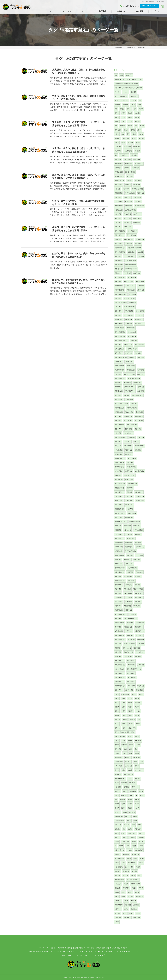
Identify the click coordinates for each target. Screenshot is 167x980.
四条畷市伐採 (119, 391)
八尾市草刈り (131, 661)
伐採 (135, 109)
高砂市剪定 (118, 589)
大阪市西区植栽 (133, 484)
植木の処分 (118, 901)
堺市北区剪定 (119, 206)
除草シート (118, 825)
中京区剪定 (139, 635)
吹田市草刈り (128, 593)
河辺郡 (130, 804)
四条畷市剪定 (119, 319)
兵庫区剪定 (118, 560)
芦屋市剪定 (138, 202)
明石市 (117, 143)
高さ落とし (134, 909)
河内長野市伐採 (119, 349)
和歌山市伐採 (140, 282)
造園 (121, 75)
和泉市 (134, 694)
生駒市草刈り (137, 197)
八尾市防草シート (131, 260)
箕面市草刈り (119, 429)
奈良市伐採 (137, 159)
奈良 (123, 134)
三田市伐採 (134, 155)
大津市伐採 (138, 353)
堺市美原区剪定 (119, 235)
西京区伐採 (118, 606)
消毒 (141, 762)
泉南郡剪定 (139, 690)
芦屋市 (137, 715)
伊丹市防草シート (120, 484)
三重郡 (117, 922)
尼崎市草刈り (129, 564)
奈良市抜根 (137, 606)
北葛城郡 (137, 779)
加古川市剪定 (140, 623)
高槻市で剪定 (140, 501)
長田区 (117, 121)
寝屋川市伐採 (119, 631)
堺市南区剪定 (124, 155)
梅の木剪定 (137, 757)
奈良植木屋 (129, 244)
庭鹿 (125, 749)
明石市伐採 (129, 450)
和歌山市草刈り (129, 282)
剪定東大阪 (139, 412)
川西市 (141, 109)
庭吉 (136, 749)
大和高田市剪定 (119, 176)
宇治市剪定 (118, 298)
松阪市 (126, 901)
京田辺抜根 (129, 597)
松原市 (123, 707)
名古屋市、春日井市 (133, 880)
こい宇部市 (131, 686)
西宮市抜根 (130, 488)
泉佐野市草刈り (119, 370)
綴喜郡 (117, 892)
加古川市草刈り (139, 471)
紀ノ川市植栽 (132, 458)
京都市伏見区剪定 (137, 189)
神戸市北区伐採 (130, 193)
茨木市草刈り (128, 420)
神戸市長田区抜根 (129, 307)
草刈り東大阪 (128, 416)
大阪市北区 (126, 138)
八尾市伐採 (141, 286)
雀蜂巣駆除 (133, 791)
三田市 (117, 694)
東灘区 (137, 753)
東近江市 (117, 837)
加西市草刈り (131, 682)
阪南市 (123, 808)
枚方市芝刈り (129, 547)
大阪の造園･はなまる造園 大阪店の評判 (126, 84)
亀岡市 (137, 699)
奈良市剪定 (130, 176)
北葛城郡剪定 (119, 164)
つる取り (141, 842)
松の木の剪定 (119, 762)
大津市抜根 (127, 530)
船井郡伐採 (138, 602)
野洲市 (123, 833)
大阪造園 (140, 252)
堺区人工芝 (118, 446)
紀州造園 (128, 905)
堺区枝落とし (140, 547)
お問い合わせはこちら (150, 6)
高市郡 (123, 143)
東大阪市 (137, 151)
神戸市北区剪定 (138, 530)
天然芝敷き (127, 918)
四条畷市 (117, 753)
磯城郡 (117, 808)
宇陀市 (123, 711)
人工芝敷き (118, 918)
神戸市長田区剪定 (120, 277)
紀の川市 (127, 825)
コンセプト (129, 75)
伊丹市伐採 (133, 294)
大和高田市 (118, 774)
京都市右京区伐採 (129, 475)
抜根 (116, 155)
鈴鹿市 (126, 884)
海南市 (134, 846)
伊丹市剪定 (129, 164)
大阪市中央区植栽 (129, 374)
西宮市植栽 (118, 576)
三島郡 (127, 846)
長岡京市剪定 (119, 517)
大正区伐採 (118, 656)
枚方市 (141, 134)
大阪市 (117, 117)
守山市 (117, 833)
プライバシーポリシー (121, 100)
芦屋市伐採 (127, 147)
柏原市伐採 (127, 218)
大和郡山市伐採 (119, 328)
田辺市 (134, 888)
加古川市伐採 (119, 265)
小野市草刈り (128, 656)
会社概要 (133, 92)
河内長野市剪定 (139, 345)
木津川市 (123, 126)
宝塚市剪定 (137, 526)
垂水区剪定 (129, 454)
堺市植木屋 (127, 273)
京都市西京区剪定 (120, 686)
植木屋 (142, 126)
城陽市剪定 (137, 648)
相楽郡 (117, 707)
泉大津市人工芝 (130, 286)
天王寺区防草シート (121, 522)
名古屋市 (132, 812)
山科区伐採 (118, 147)
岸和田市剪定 (119, 454)
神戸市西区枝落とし (121, 614)
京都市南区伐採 (119, 669)
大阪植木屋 (141, 256)
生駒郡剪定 (138, 543)
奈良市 (126, 130)
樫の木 (137, 766)
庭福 (131, 749)
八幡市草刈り (119, 505)
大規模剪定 (118, 787)
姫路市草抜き (131, 673)
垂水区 (130, 113)
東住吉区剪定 (119, 471)
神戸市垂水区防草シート (134, 669)
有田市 (142, 859)
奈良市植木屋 (132, 332)
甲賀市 (125, 837)
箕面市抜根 (133, 303)
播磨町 (135, 816)
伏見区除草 (139, 555)
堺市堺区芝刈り (133, 231)
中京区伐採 (137, 147)
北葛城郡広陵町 (119, 880)
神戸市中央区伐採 (131, 265)
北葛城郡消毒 (129, 400)
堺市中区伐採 (140, 239)
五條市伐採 (135, 168)
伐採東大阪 (118, 416)
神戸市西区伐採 (119, 425)
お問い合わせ (134, 96)
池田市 (117, 745)
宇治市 (139, 105)
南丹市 (117, 703)
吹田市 (130, 117)
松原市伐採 (118, 442)
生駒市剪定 (118, 197)
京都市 (138, 143)
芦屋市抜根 (118, 387)
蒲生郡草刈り (119, 585)
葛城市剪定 (118, 627)
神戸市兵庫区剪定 (120, 252)
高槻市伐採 (137, 273)
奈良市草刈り (119, 244)
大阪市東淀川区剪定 (121, 294)
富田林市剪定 (131, 538)
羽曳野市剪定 (119, 362)
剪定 (140, 100)
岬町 (124, 829)
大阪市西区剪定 (119, 635)
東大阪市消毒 (119, 564)
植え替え (117, 854)
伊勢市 (138, 913)
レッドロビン (139, 770)
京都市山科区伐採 (132, 408)
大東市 (130, 779)
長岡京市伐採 (129, 496)
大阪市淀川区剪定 (132, 349)
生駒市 (117, 134)
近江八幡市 (141, 837)
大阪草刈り (126, 189)
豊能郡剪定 (127, 606)
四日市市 (128, 816)
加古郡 (135, 762)
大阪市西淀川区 (129, 774)
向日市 (138, 711)
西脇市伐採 (138, 656)
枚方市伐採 (127, 526)
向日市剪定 (130, 463)
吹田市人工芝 (119, 547)
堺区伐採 (136, 442)
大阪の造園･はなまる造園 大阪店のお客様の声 (128, 88)
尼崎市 (130, 126)
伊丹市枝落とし (129, 433)
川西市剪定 (118, 433)
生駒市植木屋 (119, 202)
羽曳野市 (125, 105)
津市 (133, 825)
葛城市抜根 (130, 555)
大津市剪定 (127, 442)
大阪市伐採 (138, 181)
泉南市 (130, 808)
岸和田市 (132, 720)
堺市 (128, 134)
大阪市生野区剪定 (120, 248)
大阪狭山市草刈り (131, 210)
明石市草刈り (119, 534)
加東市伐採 (139, 315)
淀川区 (133, 130)
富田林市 (117, 728)
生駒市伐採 (127, 197)
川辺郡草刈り (119, 597)
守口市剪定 (118, 395)
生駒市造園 (129, 202)
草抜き (123, 699)
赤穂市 (141, 791)
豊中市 (139, 130)
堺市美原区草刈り (129, 387)
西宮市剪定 (137, 185)
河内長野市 (118, 130)
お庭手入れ (118, 909)
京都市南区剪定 (129, 239)
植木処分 (117, 888)
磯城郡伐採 (141, 640)
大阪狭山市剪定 (139, 206)
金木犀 (130, 770)
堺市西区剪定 (119, 193)
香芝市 (123, 741)
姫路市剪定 (118, 227)
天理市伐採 (129, 543)
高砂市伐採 (127, 589)
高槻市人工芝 (128, 345)
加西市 (139, 825)
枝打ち (126, 909)
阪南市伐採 (137, 223)
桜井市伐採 (129, 610)
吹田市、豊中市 (119, 850)
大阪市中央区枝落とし (131, 618)
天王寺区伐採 (128, 627)
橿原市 (117, 711)
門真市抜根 (139, 572)
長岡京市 (117, 720)
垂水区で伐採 (119, 501)
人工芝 (123, 117)
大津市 (125, 715)
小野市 (137, 800)
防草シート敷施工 (120, 779)
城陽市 (125, 791)
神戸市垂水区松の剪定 (121, 404)
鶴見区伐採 (129, 471)
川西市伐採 (118, 223)
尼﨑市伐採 (134, 340)
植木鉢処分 (126, 871)
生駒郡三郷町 (132, 833)
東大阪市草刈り (131, 467)
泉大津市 (124, 724)
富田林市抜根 (127, 648)
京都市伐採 (127, 214)
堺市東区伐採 (119, 324)
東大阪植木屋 (139, 416)
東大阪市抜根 (119, 551)
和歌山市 (117, 105)
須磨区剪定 (118, 475)
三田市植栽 (118, 307)
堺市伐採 (128, 185)
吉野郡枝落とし (119, 682)
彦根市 (137, 892)
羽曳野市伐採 (129, 362)
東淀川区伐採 (119, 480)
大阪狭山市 (138, 829)
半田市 (125, 913)
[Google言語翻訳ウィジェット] (162, 6)
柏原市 (117, 741)
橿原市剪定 (141, 374)
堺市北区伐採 (119, 269)
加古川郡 (117, 913)
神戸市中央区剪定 (120, 640)
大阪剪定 (129, 181)
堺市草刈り (118, 273)
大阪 (116, 75)
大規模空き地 (119, 867)
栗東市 (117, 897)
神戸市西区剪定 (129, 315)
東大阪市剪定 (139, 319)
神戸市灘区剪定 (119, 467)
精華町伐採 (138, 450)
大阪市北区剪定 (119, 492)
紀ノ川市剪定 (129, 690)
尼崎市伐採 (141, 387)
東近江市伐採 (132, 277)
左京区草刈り (132, 677)
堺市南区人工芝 (119, 488)
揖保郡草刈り (139, 597)
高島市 (141, 863)
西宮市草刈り (119, 602)
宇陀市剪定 (129, 631)
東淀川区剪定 (139, 593)
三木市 (138, 745)
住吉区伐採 (138, 534)
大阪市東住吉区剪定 (121, 303)
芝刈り (122, 109)
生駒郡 (134, 134)
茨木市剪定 (118, 420)
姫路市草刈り (128, 446)
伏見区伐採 (130, 635)
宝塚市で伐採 (129, 501)
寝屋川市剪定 (137, 218)
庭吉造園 (125, 875)
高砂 (139, 720)
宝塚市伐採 (141, 686)
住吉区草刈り (129, 505)
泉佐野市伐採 (139, 164)
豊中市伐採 (141, 290)
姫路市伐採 (127, 223)
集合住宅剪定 (119, 757)
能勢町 (130, 892)
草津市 (130, 736)
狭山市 (131, 745)
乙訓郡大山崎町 (119, 821)
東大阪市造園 (119, 172)
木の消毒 (123, 800)
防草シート (135, 787)
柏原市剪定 (141, 357)
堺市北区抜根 (139, 420)
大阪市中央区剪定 (135, 522)
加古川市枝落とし (120, 665)
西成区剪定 (127, 383)
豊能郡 (125, 720)
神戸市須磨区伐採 (120, 231)
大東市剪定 (118, 652)
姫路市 (131, 724)
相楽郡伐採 (129, 319)
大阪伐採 (117, 189)
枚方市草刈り (119, 353)
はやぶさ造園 (129, 867)
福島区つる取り (119, 463)
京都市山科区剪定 (129, 644)
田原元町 (131, 143)
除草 (131, 753)
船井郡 (125, 812)
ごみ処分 (132, 837)
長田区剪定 (129, 534)
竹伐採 (123, 770)
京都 (116, 109)
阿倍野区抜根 (129, 517)
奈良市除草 (141, 644)
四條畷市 (117, 715)
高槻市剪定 (137, 560)
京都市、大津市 (135, 884)
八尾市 (123, 703)
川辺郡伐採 (130, 509)
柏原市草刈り (139, 492)
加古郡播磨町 (119, 905)
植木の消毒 (137, 918)
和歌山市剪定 (119, 286)
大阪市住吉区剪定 (120, 677)
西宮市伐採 (141, 193)
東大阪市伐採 (119, 412)
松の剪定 (124, 783)
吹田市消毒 (118, 593)
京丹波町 (117, 812)
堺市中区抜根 (131, 328)
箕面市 (123, 121)
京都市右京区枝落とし (121, 340)
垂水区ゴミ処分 (129, 652)
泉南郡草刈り (119, 260)
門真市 (130, 121)
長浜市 (117, 863)
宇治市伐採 (118, 151)
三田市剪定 (129, 429)
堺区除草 (127, 395)
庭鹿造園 (117, 875)
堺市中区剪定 (140, 311)
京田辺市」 (138, 703)
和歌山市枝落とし (120, 458)
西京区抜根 (131, 665)
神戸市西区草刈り (120, 568)
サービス (117, 92)
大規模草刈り (132, 863)
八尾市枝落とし (119, 673)
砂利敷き (127, 787)
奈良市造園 (138, 244)
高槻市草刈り (119, 185)
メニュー (125, 92)
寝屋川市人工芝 (138, 589)
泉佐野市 (117, 791)
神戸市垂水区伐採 (129, 298)
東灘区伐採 (129, 602)
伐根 (116, 800)
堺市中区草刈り (139, 446)
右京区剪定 (130, 572)
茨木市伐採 (134, 404)
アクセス (133, 100)
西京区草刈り (139, 627)
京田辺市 (131, 711)
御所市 (130, 829)
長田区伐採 (138, 576)
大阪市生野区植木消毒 (135, 248)
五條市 (129, 821)
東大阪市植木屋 (130, 172)
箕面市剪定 (131, 252)
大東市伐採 (141, 437)
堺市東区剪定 (129, 311)
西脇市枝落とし (139, 324)
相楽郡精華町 (139, 850)
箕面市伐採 (138, 429)
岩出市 (135, 821)
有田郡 (135, 859)
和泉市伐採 (129, 206)
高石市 (117, 699)
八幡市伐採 (141, 665)
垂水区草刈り (128, 576)
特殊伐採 (124, 795)
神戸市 (117, 113)
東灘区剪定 (118, 530)
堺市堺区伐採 (132, 336)
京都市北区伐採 (119, 408)
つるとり (128, 762)
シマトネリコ (125, 842)
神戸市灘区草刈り (129, 256)
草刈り (129, 109)
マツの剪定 (133, 783)
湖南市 (121, 846)
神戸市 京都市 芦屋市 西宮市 (125, 732)
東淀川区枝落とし (120, 513)
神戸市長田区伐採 (132, 425)
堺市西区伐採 (131, 370)
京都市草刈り (137, 214)
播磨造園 (136, 905)
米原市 (123, 863)
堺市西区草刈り (119, 509)
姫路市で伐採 (140, 496)
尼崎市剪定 (118, 374)
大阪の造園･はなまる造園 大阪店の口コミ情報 (128, 79)
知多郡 (137, 808)
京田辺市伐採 (132, 513)
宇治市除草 (133, 614)
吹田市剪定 (141, 370)
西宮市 (134, 138)
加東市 (131, 795)
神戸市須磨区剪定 (120, 378)
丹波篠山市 (135, 854)
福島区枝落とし (139, 631)
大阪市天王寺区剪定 (121, 437)
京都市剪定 (118, 214)
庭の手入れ (139, 897)
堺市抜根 (127, 168)
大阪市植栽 (127, 159)
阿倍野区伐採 (119, 610)
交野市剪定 (129, 324)
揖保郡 (137, 736)
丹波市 (138, 867)
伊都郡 (123, 892)
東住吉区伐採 (131, 290)
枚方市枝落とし (119, 538)
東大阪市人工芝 (119, 181)
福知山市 (117, 138)
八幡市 (130, 703)
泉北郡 (129, 859)
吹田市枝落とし (119, 572)
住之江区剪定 (140, 652)
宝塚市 (137, 117)
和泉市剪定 (118, 345)
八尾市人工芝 (119, 400)
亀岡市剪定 (118, 315)
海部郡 (137, 804)
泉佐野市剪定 (131, 366)
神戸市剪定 (118, 749)
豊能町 (123, 897)
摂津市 (125, 753)
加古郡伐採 (118, 383)
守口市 (117, 724)
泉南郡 (141, 694)
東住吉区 (141, 138)
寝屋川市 (117, 829)
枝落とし (141, 833)
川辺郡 (130, 707)
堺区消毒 (132, 437)
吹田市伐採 (118, 618)
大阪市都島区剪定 (137, 395)
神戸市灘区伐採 (133, 568)
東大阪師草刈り (119, 555)
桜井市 (117, 795)
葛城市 (130, 800)
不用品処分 (118, 884)
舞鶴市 (133, 875)
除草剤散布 (126, 854)
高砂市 (117, 783)
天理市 (130, 741)
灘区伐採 (137, 585)
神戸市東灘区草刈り (131, 269)
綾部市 (139, 875)
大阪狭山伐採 (119, 210)
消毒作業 (131, 897)
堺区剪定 (132, 357)
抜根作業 (133, 901)
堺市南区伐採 (137, 383)
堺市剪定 (117, 648)
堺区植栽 (129, 492)
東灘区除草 (118, 526)
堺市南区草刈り (130, 391)
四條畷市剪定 (119, 543)
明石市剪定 (118, 168)
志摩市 (131, 913)
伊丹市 (123, 113)
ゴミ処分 (117, 871)
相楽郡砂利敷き (119, 623)
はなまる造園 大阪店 (121, 96)
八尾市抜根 (118, 644)
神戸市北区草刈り (131, 551)
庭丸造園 (135, 871)
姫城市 (117, 804)
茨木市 (130, 699)
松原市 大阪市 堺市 (129, 728)
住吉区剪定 (129, 585)
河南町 (141, 846)
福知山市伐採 (129, 412)
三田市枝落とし (119, 661)
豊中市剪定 (118, 256)
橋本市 (123, 804)
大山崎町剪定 (128, 151)
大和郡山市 (138, 741)
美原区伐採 (131, 640)
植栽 (131, 715)
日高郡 (141, 888)
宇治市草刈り (119, 496)
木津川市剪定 (119, 450)
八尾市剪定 (141, 391)
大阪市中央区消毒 (120, 336)
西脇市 (134, 842)
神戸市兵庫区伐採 (120, 332)
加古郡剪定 (130, 623)
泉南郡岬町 (126, 888)
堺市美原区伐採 (131, 235)
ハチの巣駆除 (119, 766)
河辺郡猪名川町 (119, 859)
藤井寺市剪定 (128, 227)
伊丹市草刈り (129, 480)
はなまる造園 (125, 694)
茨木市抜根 (118, 282)
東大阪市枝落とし (120, 581)
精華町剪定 (118, 239)
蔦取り (142, 795)
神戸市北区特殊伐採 (134, 378)
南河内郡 (137, 121)
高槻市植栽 (118, 159)
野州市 (117, 770)
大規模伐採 (129, 766)
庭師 (136, 126)
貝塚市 (138, 724)
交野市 (133, 105)
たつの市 (129, 850)
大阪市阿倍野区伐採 (121, 357)
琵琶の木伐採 (119, 816)
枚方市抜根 (129, 353)
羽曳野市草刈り (119, 366)
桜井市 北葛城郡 (120, 736)
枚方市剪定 (118, 218)
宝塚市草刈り (119, 690)
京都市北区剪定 (119, 290)
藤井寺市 (124, 745)
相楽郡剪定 (127, 560)
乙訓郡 (117, 842)
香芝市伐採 (131, 581)
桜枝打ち (128, 757)
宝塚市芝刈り (119, 311)
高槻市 (137, 707)
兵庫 (116, 126)
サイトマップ (100, 955)
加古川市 (137, 113)
